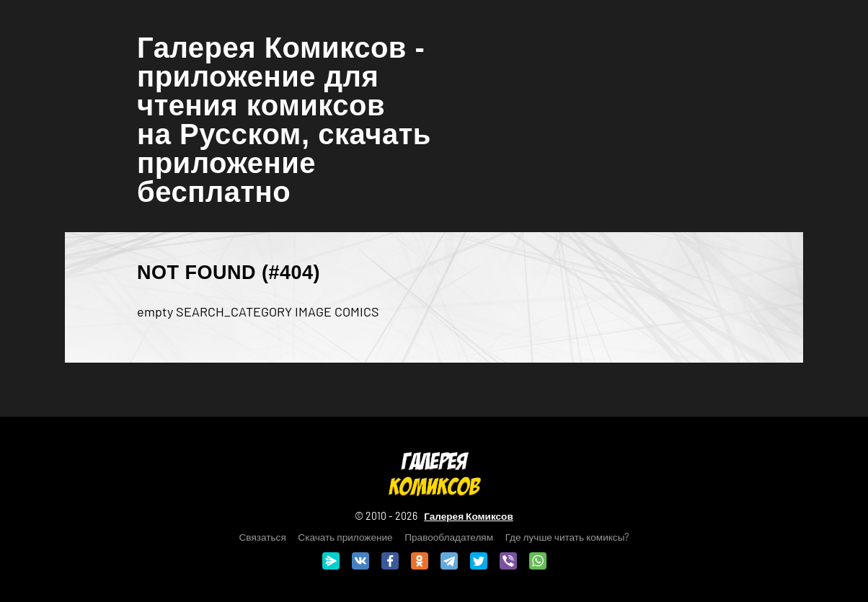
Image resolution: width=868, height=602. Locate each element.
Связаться (263, 537)
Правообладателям (449, 537)
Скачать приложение (345, 537)
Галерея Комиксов (469, 516)
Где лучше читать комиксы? (567, 537)
